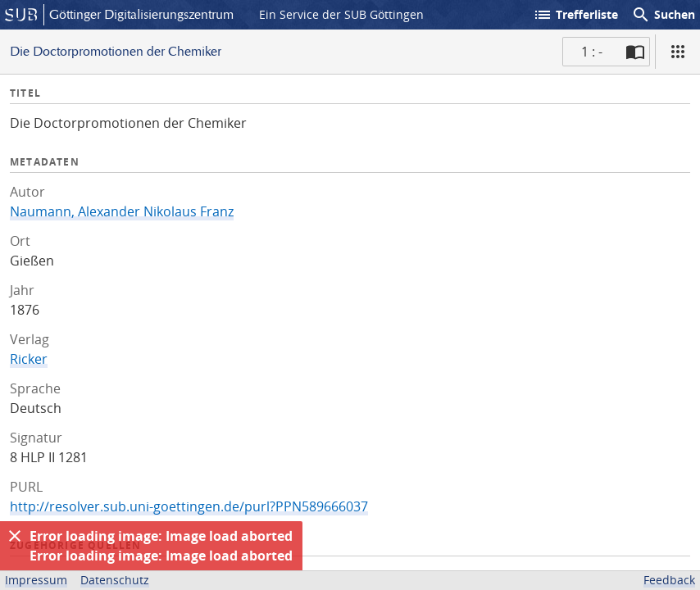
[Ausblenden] (15, 536)
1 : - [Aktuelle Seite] (592, 52)
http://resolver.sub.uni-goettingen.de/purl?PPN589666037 (189, 506)
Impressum (36, 580)
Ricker (29, 359)
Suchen (663, 15)
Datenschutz (115, 580)
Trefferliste (575, 15)
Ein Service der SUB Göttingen (341, 14)
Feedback (669, 580)
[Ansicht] (678, 52)
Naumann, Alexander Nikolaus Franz (122, 211)
